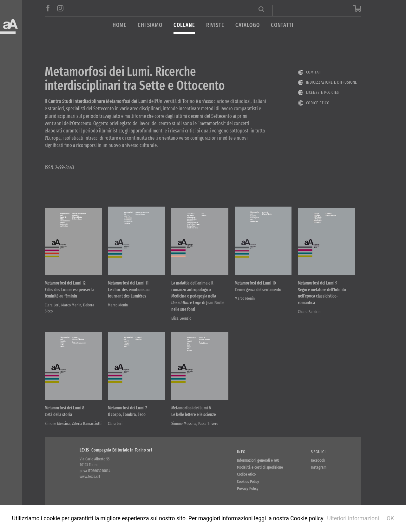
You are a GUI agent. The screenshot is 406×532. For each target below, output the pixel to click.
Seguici (318, 452)
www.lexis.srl (90, 476)
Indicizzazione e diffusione (332, 82)
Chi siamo (150, 25)
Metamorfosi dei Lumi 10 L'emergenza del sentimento (258, 286)
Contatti (282, 25)
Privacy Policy (248, 488)
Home (120, 25)
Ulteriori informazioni (353, 518)
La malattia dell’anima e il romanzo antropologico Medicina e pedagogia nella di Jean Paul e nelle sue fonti (198, 296)
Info (241, 452)
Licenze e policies (323, 92)
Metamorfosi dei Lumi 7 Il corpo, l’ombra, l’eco (127, 411)
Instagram (319, 467)
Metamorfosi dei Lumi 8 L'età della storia (65, 411)
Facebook (318, 460)
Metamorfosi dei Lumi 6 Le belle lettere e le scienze (193, 411)
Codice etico (318, 103)
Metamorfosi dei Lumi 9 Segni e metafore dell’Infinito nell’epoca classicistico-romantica (322, 293)
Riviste (215, 25)
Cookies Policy (248, 481)
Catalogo (248, 25)
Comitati (314, 72)
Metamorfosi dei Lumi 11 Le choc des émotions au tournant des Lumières (129, 290)
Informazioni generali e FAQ (258, 460)
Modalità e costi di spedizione (260, 467)
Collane (184, 25)
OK (390, 518)
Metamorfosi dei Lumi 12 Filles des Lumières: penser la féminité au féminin (69, 290)
